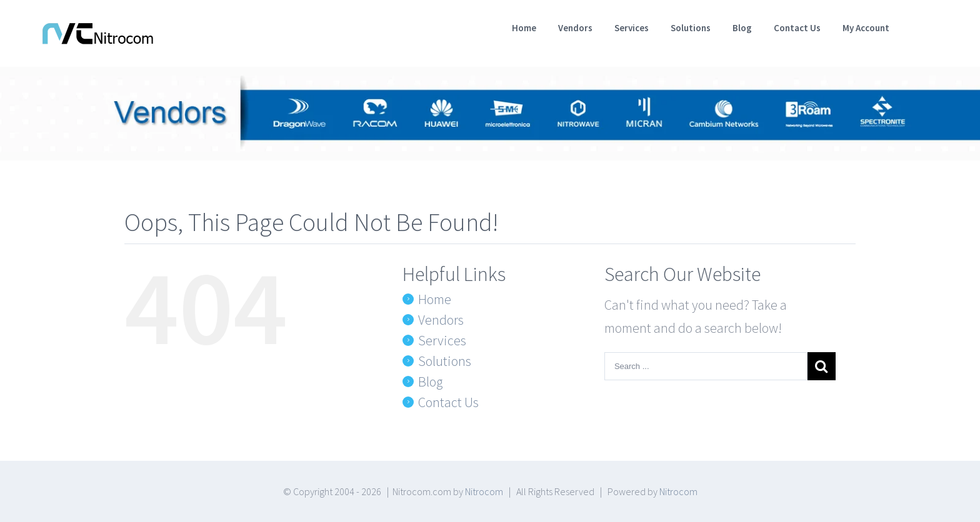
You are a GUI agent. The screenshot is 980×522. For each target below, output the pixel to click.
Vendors (441, 320)
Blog (430, 382)
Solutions (445, 361)
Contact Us (448, 402)
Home (435, 299)
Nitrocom (484, 491)
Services (442, 340)
